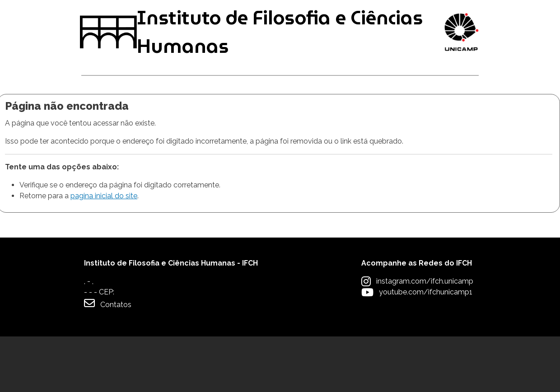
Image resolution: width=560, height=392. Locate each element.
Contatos (108, 359)
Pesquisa (272, 118)
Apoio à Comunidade (429, 118)
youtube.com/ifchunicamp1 (426, 348)
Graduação (109, 118)
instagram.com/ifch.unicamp (425, 337)
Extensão (337, 118)
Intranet (278, 14)
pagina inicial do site (104, 251)
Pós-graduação (193, 118)
